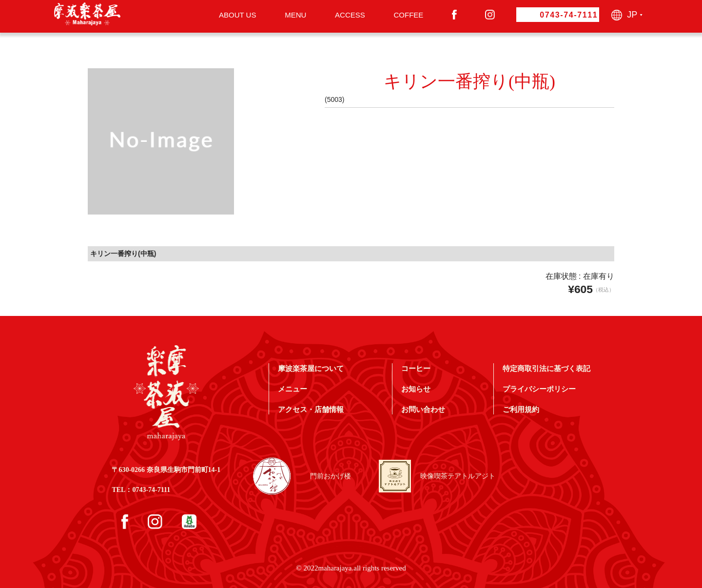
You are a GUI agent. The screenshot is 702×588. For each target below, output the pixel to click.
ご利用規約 (521, 409)
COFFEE (408, 15)
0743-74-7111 (569, 15)
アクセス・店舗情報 (311, 409)
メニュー (292, 389)
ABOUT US (237, 15)
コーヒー (416, 368)
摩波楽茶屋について (311, 368)
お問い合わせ (423, 409)
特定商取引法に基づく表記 (546, 368)
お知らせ (416, 389)
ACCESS (350, 15)
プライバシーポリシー (539, 389)
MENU (295, 15)
